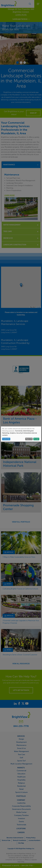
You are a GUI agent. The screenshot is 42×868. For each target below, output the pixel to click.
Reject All (29, 439)
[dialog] (21, 434)
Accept (36, 439)
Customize (6, 439)
